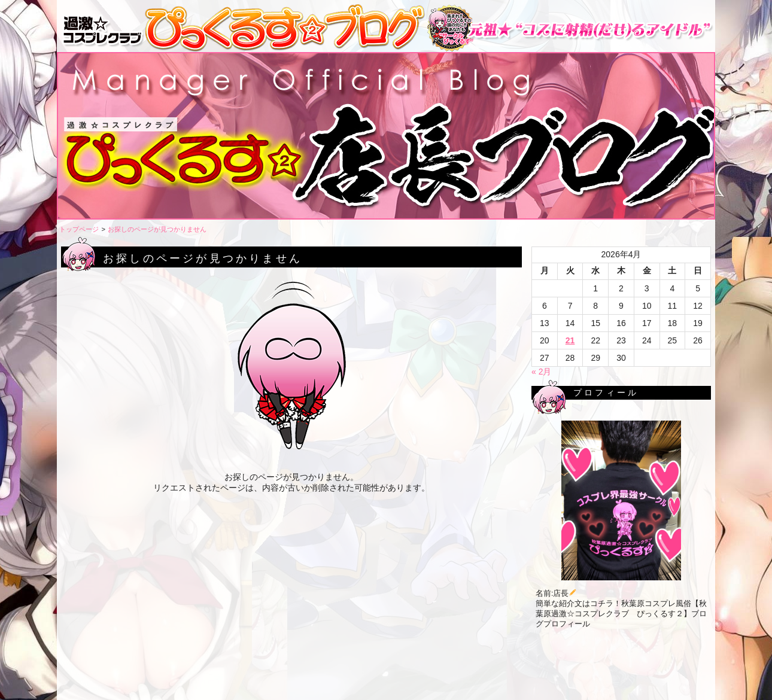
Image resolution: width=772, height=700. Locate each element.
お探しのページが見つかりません (157, 229)
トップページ (79, 229)
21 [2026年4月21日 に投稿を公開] (570, 340)
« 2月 (541, 372)
